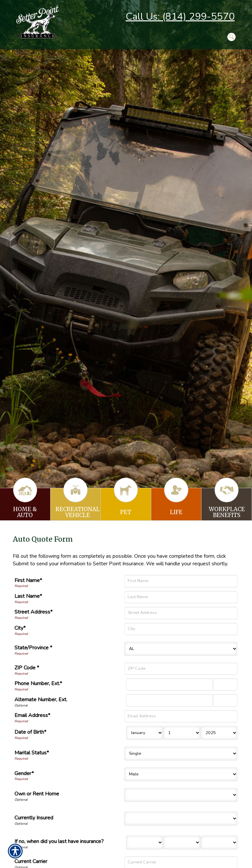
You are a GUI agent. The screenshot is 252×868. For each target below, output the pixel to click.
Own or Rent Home (37, 794)
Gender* (24, 773)
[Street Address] (181, 613)
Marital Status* (32, 753)
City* (20, 628)
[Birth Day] (182, 733)
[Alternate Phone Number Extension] (225, 700)
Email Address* (32, 715)
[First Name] (181, 581)
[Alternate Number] (169, 700)
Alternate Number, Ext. (41, 700)
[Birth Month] (145, 733)
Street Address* (33, 612)
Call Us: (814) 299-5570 (180, 17)
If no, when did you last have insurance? (59, 841)
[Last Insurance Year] (219, 843)
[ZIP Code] (181, 669)
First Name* (28, 580)
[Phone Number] (169, 684)
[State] (181, 649)
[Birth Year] (219, 733)
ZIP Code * (27, 668)
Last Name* (28, 596)
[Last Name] (181, 597)
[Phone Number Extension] (225, 684)
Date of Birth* (30, 732)
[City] (181, 629)
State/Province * (33, 648)
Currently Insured (34, 818)
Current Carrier (31, 861)
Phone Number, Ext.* (38, 684)
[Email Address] (181, 716)
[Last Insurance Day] (182, 843)
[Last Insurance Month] (145, 843)
